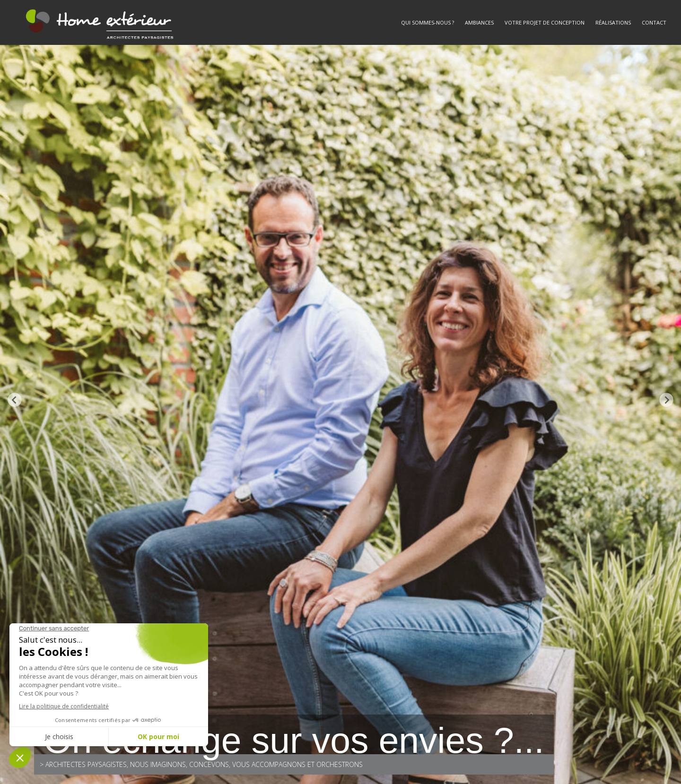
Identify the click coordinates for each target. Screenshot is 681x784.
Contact (654, 22)
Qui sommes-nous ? (428, 22)
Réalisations (613, 22)
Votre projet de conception (545, 22)
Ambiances (479, 22)
